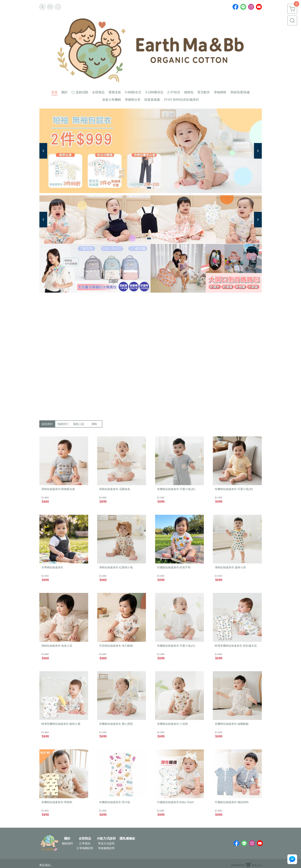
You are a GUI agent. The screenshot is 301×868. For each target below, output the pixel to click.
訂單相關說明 (85, 848)
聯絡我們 (67, 843)
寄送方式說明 (106, 843)
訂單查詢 (85, 843)
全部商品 (85, 839)
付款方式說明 (106, 839)
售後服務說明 (106, 848)
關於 (67, 839)
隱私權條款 (127, 839)
